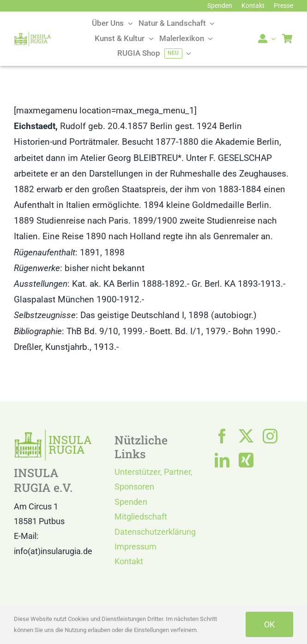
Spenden (131, 502)
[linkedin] (222, 460)
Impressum (135, 547)
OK (269, 624)
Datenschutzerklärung (155, 532)
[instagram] (270, 436)
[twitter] (246, 436)
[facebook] (222, 436)
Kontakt (129, 561)
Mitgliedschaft (141, 517)
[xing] (246, 460)
